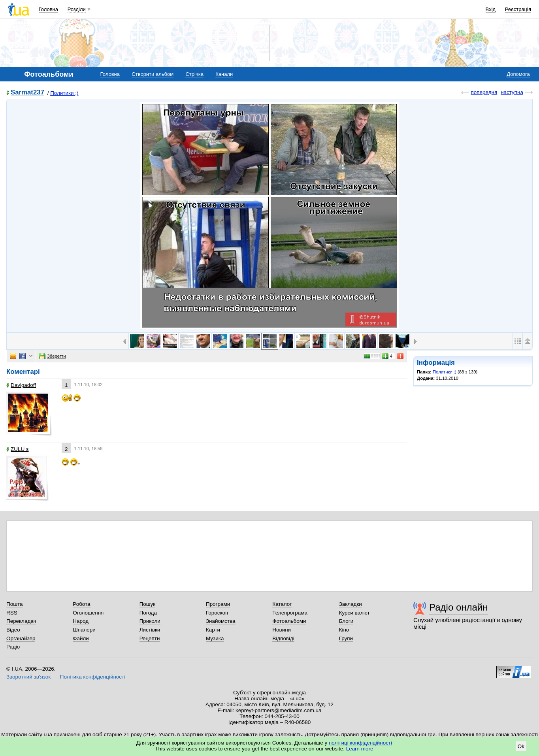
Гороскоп (217, 613)
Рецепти (150, 638)
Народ (81, 621)
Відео (13, 630)
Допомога (518, 74)
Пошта (14, 604)
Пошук (148, 604)
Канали (224, 74)
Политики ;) (64, 93)
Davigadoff (21, 385)
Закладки (351, 604)
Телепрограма (290, 613)
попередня (484, 92)
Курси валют (354, 613)
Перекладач (21, 621)
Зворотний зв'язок (28, 677)
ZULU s (18, 449)
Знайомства (221, 621)
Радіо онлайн (459, 607)
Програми (218, 604)
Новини (282, 630)
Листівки (150, 630)
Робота (81, 604)
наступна (512, 92)
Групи (346, 638)
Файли (81, 638)
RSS (12, 613)
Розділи (77, 9)
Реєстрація (518, 9)
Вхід (491, 9)
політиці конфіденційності (360, 743)
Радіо (13, 647)
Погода (148, 613)
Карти (213, 630)
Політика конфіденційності (93, 677)
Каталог (282, 604)
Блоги (346, 621)
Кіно (344, 630)
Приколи (150, 621)
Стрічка (194, 74)
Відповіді (283, 638)
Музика (215, 638)
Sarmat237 (27, 93)
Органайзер (21, 638)
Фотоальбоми (289, 621)
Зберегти (53, 356)
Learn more (360, 749)
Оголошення (88, 613)
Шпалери (84, 630)
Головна (48, 9)
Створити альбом (153, 74)
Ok (521, 746)
